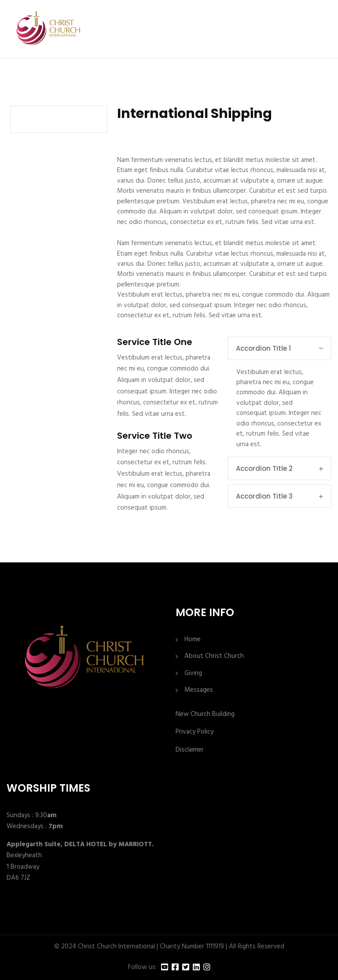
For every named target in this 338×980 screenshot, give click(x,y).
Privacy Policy (195, 732)
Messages (199, 690)
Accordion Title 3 (279, 496)
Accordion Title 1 (279, 348)
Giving (193, 674)
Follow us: (142, 967)
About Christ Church (214, 656)
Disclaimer (190, 750)
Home (193, 640)
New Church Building (205, 714)
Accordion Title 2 (279, 468)
